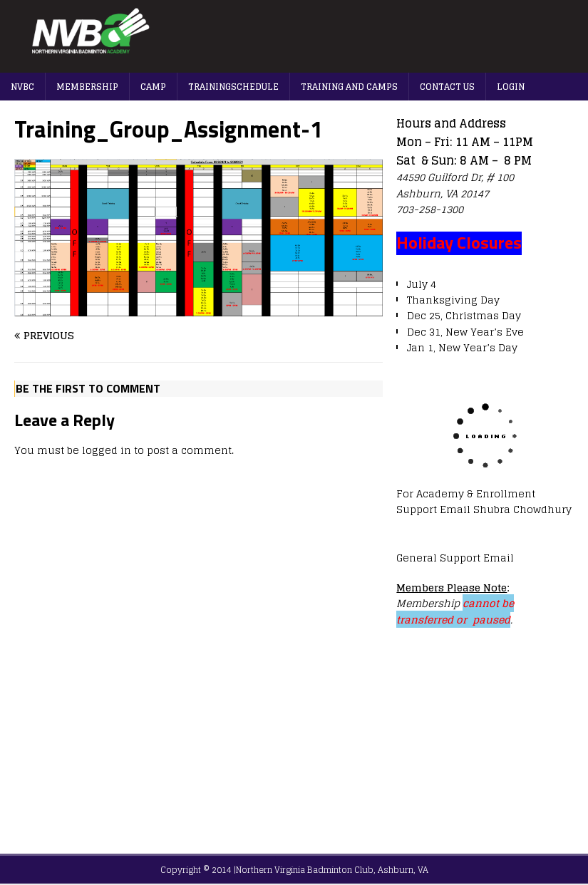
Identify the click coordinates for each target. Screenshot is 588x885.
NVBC (22, 87)
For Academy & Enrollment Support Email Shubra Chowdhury (484, 501)
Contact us (447, 87)
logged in (107, 450)
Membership (87, 87)
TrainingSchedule (233, 87)
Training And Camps (349, 87)
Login (511, 87)
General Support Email (455, 558)
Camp (153, 87)
